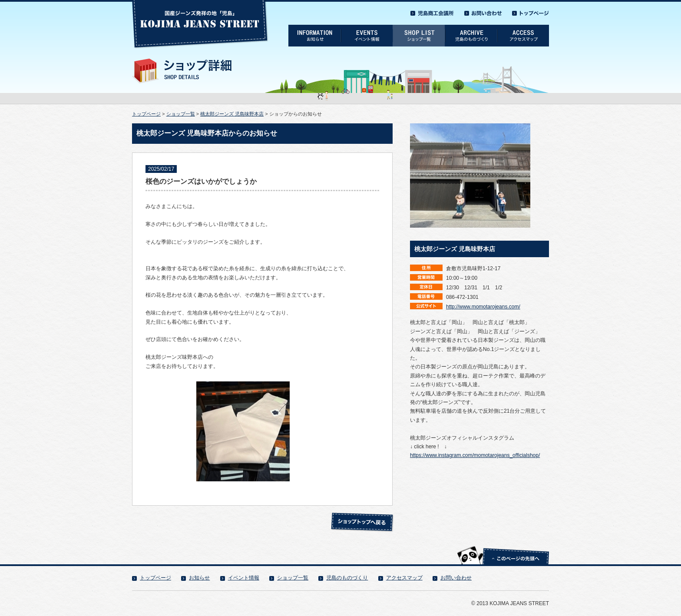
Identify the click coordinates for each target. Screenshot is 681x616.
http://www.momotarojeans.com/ (483, 307)
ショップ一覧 (181, 114)
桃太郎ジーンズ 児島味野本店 (232, 114)
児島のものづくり (347, 578)
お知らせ (199, 578)
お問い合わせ (456, 578)
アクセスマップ (404, 578)
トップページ (146, 114)
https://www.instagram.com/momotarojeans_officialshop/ (475, 455)
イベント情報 (244, 578)
